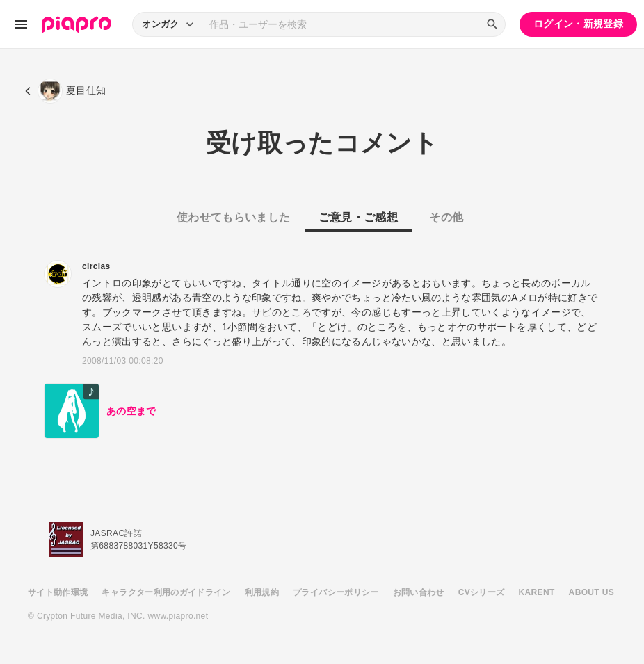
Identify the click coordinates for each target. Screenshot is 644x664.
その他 (446, 217)
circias (96, 266)
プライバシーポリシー (336, 592)
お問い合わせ (419, 592)
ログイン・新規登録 (578, 24)
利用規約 (262, 592)
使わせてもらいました (234, 217)
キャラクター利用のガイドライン (166, 592)
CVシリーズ (482, 592)
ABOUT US (591, 592)
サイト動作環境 (58, 592)
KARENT (537, 592)
